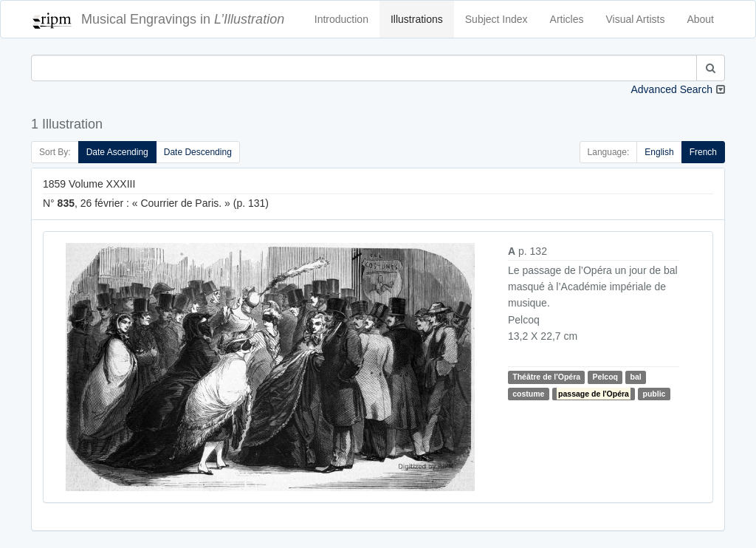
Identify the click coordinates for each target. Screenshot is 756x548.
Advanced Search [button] (671, 89)
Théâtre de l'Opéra (546, 377)
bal (635, 377)
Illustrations (417, 19)
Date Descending (198, 152)
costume (528, 394)
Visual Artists (636, 19)
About (700, 19)
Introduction (341, 19)
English (659, 152)
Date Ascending (117, 152)
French (703, 152)
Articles (567, 19)
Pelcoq (605, 377)
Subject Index (496, 19)
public (654, 394)
